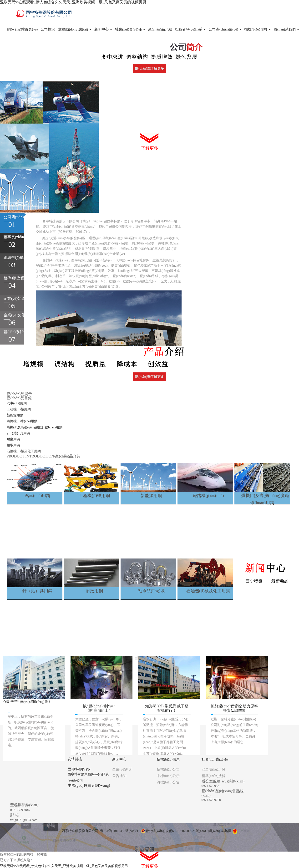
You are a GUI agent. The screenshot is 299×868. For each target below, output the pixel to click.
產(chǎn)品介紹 (160, 29)
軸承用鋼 (13, 445)
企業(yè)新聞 (122, 769)
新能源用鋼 (15, 415)
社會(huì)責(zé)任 (130, 29)
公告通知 (119, 776)
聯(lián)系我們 (286, 29)
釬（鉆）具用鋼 (18, 433)
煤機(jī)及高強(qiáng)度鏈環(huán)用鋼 (35, 427)
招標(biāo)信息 (258, 29)
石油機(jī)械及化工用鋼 (24, 451)
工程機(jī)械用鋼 (19, 409)
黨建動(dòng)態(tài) (75, 29)
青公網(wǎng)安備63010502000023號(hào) (173, 831)
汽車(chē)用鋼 (17, 403)
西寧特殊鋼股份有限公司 (80, 831)
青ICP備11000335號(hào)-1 (119, 831)
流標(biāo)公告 (168, 782)
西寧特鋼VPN (79, 769)
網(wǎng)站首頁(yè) (22, 29)
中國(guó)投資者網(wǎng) (89, 785)
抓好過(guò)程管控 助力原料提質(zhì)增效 (235, 708)
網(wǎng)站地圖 (220, 831)
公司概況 (48, 29)
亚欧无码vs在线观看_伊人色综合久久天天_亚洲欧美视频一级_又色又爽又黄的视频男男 (73, 2)
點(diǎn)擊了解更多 (149, 69)
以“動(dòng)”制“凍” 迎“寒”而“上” (99, 708)
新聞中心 (103, 29)
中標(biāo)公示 (168, 776)
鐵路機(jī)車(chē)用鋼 (22, 421)
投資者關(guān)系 (190, 29)
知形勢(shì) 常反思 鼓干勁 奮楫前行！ (167, 708)
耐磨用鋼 (13, 439)
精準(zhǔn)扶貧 (214, 776)
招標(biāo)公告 (168, 769)
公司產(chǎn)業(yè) (225, 29)
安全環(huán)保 (213, 769)
